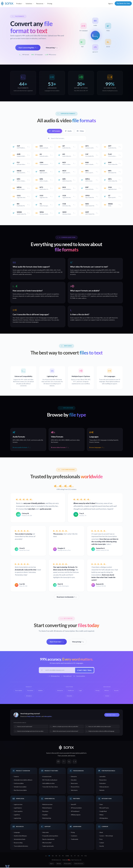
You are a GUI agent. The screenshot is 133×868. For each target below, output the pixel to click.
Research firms (75, 787)
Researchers (103, 780)
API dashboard (75, 812)
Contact (102, 843)
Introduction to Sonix (20, 840)
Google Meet (103, 812)
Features (16, 777)
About (101, 833)
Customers (74, 836)
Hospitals (45, 815)
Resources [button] (40, 4)
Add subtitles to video (48, 784)
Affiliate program (76, 815)
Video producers (104, 787)
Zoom (101, 805)
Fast (59, 756)
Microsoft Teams (104, 808)
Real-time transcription (20, 791)
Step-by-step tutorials (48, 840)
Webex (101, 815)
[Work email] (59, 670)
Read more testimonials (66, 597)
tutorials (38, 717)
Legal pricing (17, 819)
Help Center (31, 717)
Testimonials (75, 840)
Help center (46, 833)
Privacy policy (68, 864)
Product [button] (19, 4)
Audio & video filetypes (20, 836)
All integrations (104, 819)
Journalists (102, 777)
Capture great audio (48, 847)
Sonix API (73, 805)
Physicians (45, 812)
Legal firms (17, 815)
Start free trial (57, 642)
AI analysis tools (47, 777)
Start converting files (28, 48)
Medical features (47, 808)
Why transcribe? (47, 843)
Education (74, 780)
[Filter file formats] (67, 138)
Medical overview (47, 805)
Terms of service (79, 864)
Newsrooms (74, 784)
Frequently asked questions (50, 836)
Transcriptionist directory (21, 847)
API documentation (76, 808)
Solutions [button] (29, 4)
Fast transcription (19, 784)
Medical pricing (47, 819)
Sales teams (74, 791)
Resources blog (18, 843)
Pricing (50, 4)
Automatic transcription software (23, 780)
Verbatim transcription (20, 787)
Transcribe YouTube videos (50, 787)
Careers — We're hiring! (106, 836)
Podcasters (103, 784)
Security (102, 847)
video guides (48, 717)
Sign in (110, 4)
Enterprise (74, 777)
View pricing (52, 48)
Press (101, 840)
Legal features (18, 808)
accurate (64, 756)
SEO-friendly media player (50, 780)
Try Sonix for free (123, 3)
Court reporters (18, 812)
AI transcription (75, 753)
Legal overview (18, 805)
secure (73, 756)
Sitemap (59, 864)
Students (102, 791)
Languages (17, 833)
